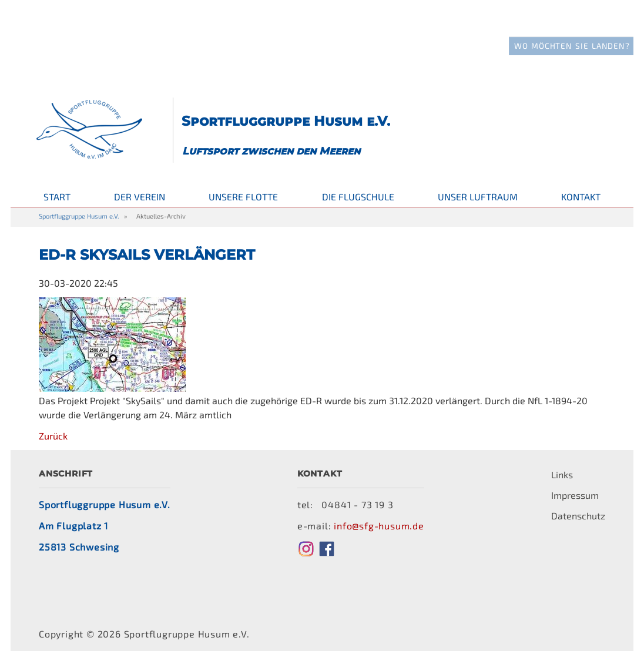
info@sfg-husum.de (379, 510)
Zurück (53, 420)
